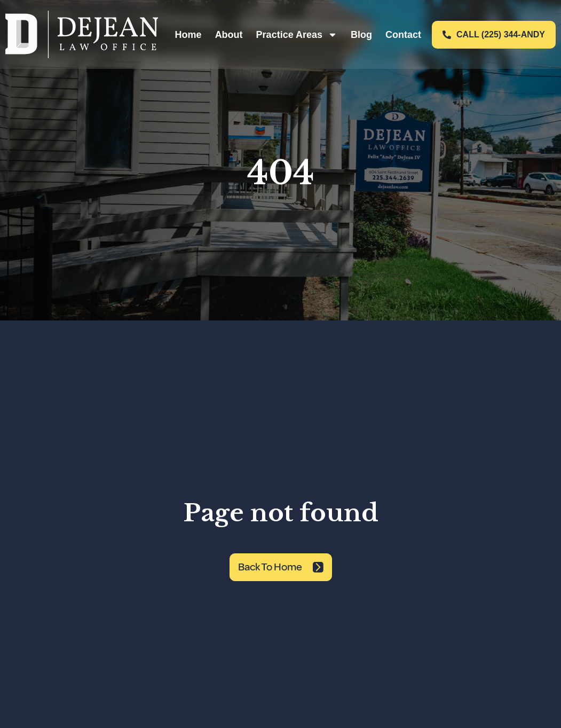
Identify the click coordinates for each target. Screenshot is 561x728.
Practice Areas (297, 35)
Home (188, 35)
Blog (361, 35)
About (229, 35)
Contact (403, 35)
